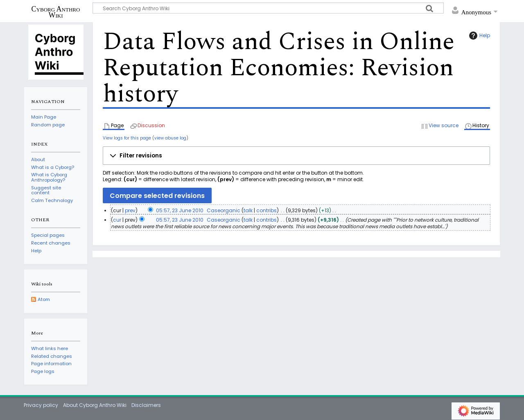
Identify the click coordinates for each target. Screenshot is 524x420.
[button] (296, 156)
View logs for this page (127, 138)
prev (130, 210)
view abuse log (170, 138)
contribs (267, 210)
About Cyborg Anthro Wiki (95, 405)
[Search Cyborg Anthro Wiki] (268, 8)
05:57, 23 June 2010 (180, 210)
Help (479, 36)
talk (248, 210)
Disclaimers (146, 405)
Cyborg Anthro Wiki (56, 12)
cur (117, 220)
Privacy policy (41, 405)
